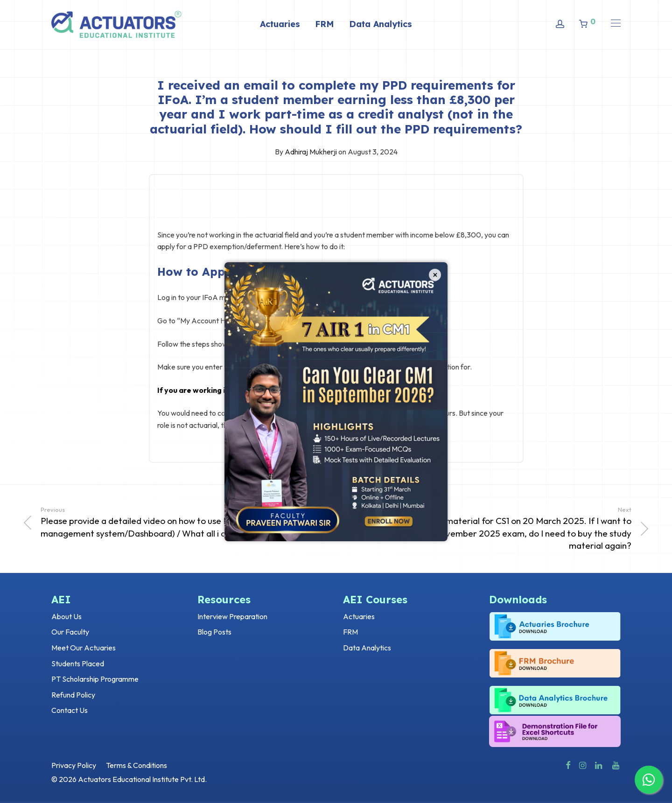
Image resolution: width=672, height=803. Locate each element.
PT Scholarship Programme (95, 679)
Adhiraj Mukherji (311, 152)
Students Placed (78, 663)
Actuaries (280, 24)
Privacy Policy (74, 765)
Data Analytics (381, 24)
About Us (66, 616)
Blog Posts (214, 632)
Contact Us (70, 710)
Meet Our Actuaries (84, 648)
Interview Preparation (232, 616)
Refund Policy (73, 695)
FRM (325, 24)
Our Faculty (70, 632)
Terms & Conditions (136, 765)
